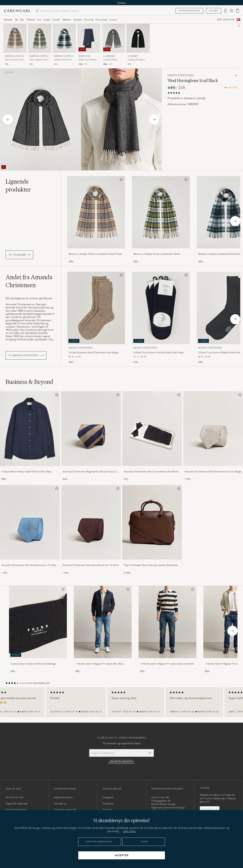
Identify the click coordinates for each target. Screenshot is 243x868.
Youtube (107, 810)
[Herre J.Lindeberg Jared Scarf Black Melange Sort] (113, 38)
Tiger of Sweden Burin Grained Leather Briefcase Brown (150, 565)
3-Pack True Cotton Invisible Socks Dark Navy (158, 352)
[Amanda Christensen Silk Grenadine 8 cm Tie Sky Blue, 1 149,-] (30, 530)
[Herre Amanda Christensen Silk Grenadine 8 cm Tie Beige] (213, 429)
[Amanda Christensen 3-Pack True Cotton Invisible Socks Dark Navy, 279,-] (161, 318)
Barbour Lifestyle (14, 56)
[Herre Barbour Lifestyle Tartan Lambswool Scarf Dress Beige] (15, 38)
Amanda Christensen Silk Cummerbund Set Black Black (151, 472)
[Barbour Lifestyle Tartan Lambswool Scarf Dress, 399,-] (15, 45)
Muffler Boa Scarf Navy (88, 60)
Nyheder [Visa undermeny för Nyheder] (8, 20)
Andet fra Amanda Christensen (29, 281)
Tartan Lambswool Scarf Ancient (39, 60)
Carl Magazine (226, 20)
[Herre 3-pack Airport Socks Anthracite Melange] (38, 622)
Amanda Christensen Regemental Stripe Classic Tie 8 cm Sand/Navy (91, 472)
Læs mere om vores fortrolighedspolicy (122, 762)
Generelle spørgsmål (65, 810)
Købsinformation (63, 797)
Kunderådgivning (189, 11)
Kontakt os (60, 804)
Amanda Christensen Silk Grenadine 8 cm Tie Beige (213, 472)
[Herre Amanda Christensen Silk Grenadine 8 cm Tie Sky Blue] (30, 522)
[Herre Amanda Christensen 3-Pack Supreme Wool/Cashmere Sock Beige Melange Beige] (96, 308)
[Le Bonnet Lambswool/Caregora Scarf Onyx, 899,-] (138, 45)
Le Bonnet (133, 56)
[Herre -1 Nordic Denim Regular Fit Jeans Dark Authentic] (167, 622)
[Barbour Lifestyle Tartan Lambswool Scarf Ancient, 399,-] (40, 45)
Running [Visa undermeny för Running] (89, 20)
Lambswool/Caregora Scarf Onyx (136, 60)
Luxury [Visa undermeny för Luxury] (113, 20)
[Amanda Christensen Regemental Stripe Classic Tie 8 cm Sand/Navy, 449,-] (91, 436)
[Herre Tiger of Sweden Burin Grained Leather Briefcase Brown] (152, 522)
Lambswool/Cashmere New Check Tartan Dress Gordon (64, 60)
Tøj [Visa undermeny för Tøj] (16, 20)
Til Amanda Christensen (26, 355)
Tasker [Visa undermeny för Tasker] (47, 20)
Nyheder (122, 3)
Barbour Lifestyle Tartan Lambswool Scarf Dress (95, 254)
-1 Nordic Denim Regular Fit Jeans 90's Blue (99, 664)
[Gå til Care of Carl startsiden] (17, 11)
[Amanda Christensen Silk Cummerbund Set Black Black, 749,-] (152, 436)
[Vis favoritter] (231, 11)
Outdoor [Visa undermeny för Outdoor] (78, 20)
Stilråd (214, 11)
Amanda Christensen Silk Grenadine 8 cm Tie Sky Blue (29, 565)
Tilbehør (9, 72)
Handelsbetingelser (16, 810)
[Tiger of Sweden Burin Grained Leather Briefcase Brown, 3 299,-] (152, 530)
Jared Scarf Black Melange (110, 60)
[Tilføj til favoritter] (121, 180)
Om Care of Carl (15, 797)
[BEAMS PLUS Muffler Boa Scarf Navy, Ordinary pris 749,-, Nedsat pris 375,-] (89, 45)
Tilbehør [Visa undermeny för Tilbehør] (31, 20)
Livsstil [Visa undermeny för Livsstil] (56, 20)
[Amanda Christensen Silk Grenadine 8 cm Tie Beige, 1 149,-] (213, 436)
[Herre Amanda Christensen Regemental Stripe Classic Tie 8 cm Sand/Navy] (91, 429)
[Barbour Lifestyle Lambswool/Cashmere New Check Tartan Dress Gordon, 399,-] (64, 45)
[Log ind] (225, 11)
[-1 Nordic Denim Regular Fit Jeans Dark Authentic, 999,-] (167, 629)
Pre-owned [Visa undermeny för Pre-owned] (101, 20)
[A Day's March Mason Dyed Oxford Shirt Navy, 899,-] (30, 436)
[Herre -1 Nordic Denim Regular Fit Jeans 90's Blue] (103, 622)
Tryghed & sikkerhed (17, 804)
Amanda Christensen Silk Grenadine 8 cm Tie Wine (91, 565)
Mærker (67, 20)
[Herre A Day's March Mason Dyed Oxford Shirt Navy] (30, 429)
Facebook (108, 804)
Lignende (18, 185)
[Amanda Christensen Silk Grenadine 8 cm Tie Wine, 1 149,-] (91, 530)
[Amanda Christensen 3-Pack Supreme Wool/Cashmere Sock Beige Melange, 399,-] (96, 318)
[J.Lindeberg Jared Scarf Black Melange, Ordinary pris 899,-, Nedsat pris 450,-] (113, 45)
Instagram (108, 797)
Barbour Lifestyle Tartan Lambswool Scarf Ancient (157, 254)
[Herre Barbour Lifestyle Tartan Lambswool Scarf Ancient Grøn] (40, 38)
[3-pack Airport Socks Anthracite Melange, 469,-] (38, 629)
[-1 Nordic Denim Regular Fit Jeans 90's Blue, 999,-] (103, 629)
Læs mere (129, 831)
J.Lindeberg (109, 56)
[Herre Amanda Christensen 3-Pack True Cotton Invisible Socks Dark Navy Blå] (161, 308)
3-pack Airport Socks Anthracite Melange (33, 664)
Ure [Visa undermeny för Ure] (39, 20)
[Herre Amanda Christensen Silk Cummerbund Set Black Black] (152, 429)
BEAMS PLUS (84, 56)
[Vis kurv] (237, 11)
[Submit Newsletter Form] (149, 753)
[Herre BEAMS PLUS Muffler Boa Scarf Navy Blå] (89, 38)
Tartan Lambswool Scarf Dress (14, 60)
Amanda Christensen (181, 75)
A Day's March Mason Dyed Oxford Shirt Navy (26, 472)
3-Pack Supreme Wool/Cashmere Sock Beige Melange (93, 353)
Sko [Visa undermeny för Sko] (22, 20)
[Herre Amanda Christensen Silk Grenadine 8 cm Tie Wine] (91, 522)
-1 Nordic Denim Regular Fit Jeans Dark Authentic (167, 664)
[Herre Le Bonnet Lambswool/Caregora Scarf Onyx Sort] (138, 38)
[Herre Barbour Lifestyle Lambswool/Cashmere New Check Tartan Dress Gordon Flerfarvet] (64, 38)
